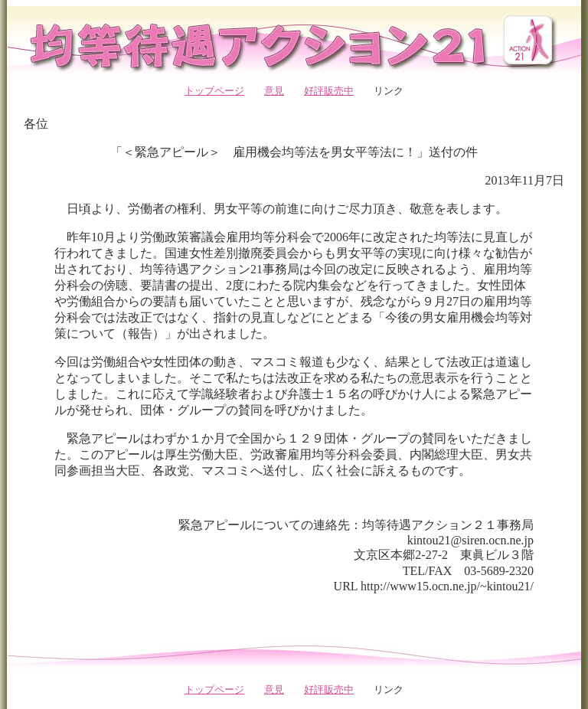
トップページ (214, 91)
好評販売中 (329, 91)
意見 (274, 91)
